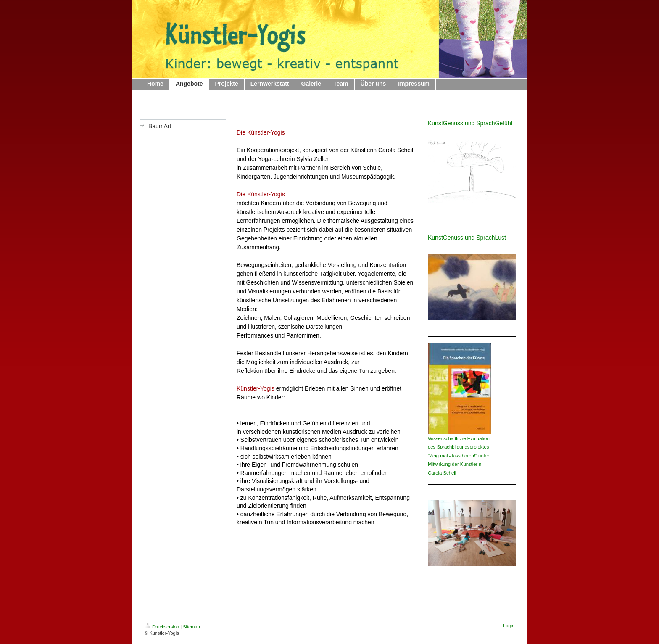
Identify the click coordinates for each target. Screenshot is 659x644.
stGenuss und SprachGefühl (475, 123)
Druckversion (162, 627)
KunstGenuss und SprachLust (467, 238)
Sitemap (191, 627)
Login (509, 626)
